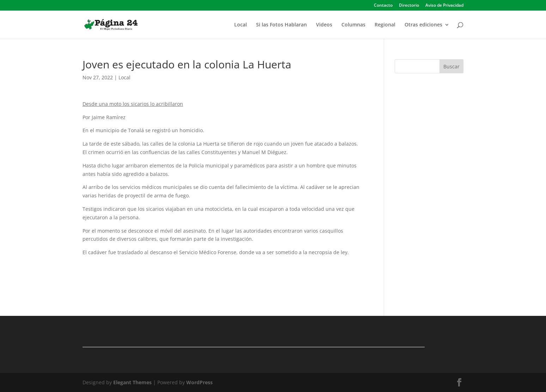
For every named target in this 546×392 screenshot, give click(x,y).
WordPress (199, 382)
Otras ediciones (423, 25)
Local (241, 25)
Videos (324, 25)
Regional (385, 25)
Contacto (383, 6)
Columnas (353, 25)
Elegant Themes (132, 382)
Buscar (451, 66)
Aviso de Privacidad (444, 6)
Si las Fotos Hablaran (281, 25)
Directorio (409, 6)
